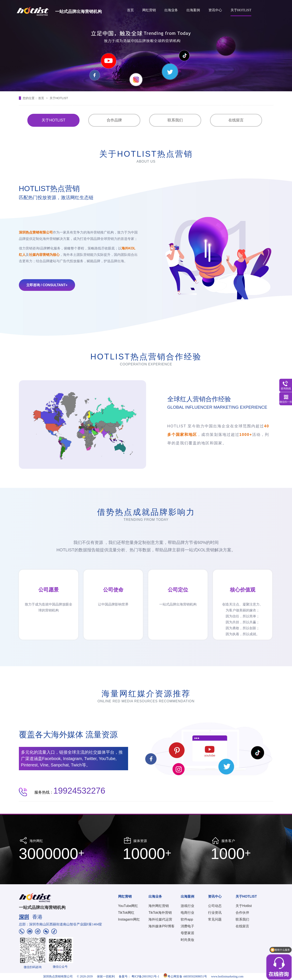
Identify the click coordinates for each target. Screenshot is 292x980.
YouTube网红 (128, 906)
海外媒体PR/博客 (161, 926)
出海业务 (171, 10)
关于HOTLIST (241, 10)
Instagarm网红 (129, 919)
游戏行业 (187, 906)
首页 (130, 10)
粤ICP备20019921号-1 (145, 976)
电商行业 (187, 913)
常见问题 (215, 919)
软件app (187, 919)
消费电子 (187, 926)
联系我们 (175, 120)
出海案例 (193, 10)
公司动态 (215, 906)
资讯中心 (215, 10)
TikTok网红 (126, 913)
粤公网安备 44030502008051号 (185, 976)
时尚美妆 (187, 940)
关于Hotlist (244, 906)
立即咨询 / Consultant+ (47, 285)
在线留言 (236, 120)
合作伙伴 (242, 913)
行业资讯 (215, 913)
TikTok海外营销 (160, 913)
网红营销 (149, 10)
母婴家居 (187, 933)
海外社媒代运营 (160, 919)
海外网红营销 (159, 906)
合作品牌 (114, 120)
